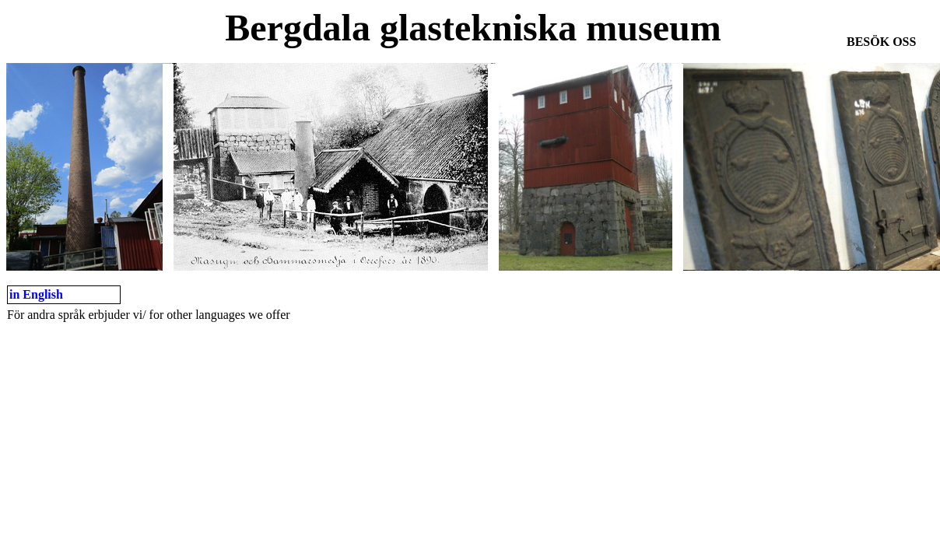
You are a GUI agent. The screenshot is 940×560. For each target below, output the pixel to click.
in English (36, 294)
